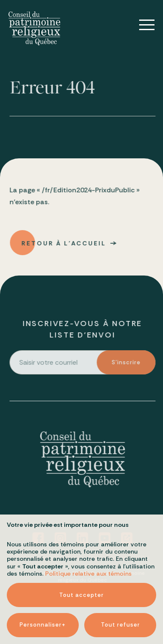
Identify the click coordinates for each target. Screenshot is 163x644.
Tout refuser (120, 604)
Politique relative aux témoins (88, 553)
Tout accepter (81, 575)
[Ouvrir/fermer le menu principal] (141, 25)
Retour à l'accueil (64, 245)
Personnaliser (43, 605)
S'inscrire (127, 364)
